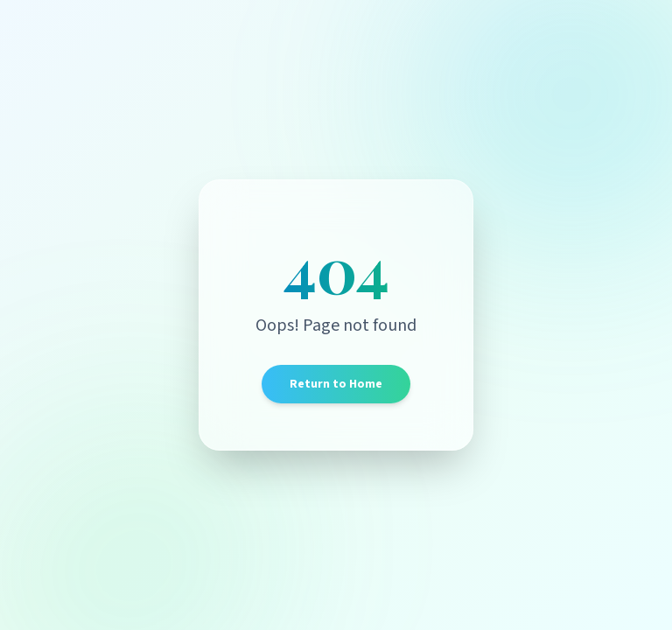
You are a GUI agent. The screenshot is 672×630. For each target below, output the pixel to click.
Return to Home (336, 384)
